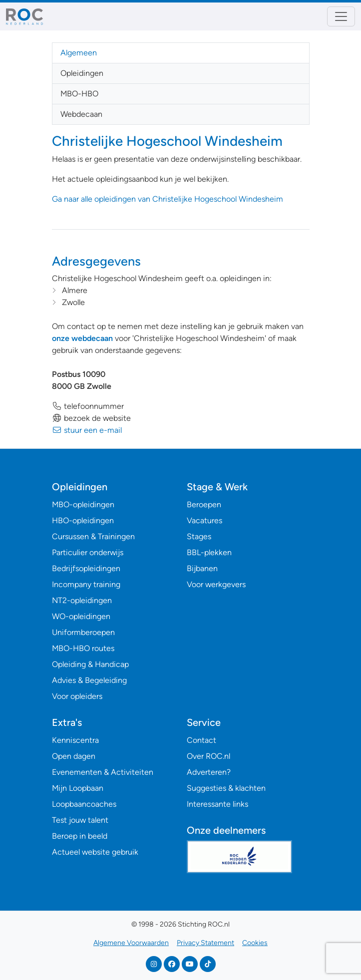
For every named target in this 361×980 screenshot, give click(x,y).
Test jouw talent (80, 820)
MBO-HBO (79, 94)
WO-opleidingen (81, 616)
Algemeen (79, 53)
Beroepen (204, 504)
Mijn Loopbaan (78, 788)
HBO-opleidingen (83, 520)
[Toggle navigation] (341, 16)
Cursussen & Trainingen (93, 536)
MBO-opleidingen (83, 504)
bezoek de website (91, 418)
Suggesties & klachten (226, 788)
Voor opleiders (77, 696)
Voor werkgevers (216, 584)
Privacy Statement (205, 943)
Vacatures (204, 520)
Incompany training (86, 584)
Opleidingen (82, 73)
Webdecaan (81, 114)
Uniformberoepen (83, 632)
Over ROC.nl (208, 756)
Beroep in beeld (80, 836)
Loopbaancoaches (84, 804)
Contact (201, 740)
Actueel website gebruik (95, 852)
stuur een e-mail (87, 430)
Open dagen (74, 756)
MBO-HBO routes (83, 648)
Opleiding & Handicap (90, 664)
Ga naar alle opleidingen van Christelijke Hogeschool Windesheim (168, 199)
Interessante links (217, 804)
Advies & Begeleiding (89, 680)
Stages (199, 536)
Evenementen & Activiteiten (103, 772)
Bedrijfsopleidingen (86, 568)
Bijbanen (202, 568)
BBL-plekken (209, 552)
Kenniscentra (75, 740)
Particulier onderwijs (88, 552)
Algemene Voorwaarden (131, 943)
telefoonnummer (88, 406)
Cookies (255, 943)
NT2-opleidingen (82, 600)
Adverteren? (209, 772)
